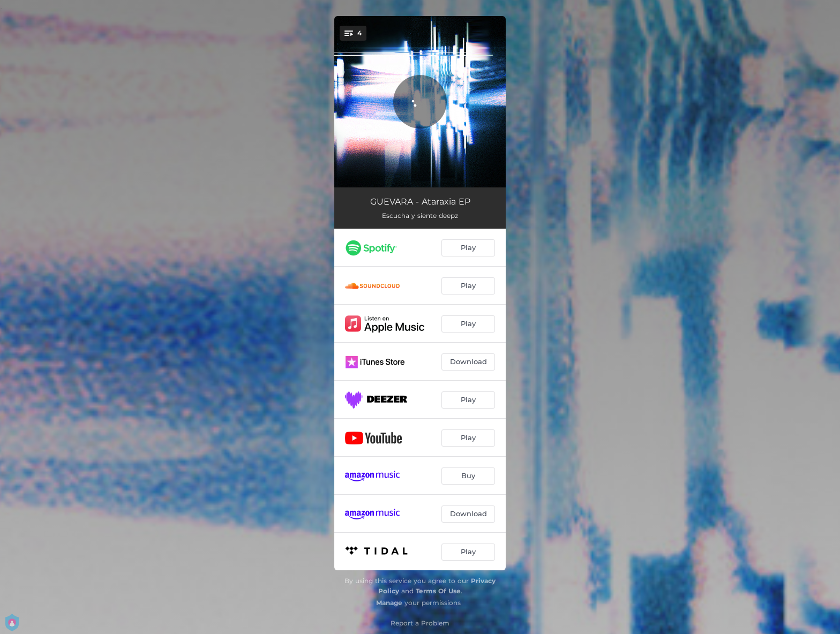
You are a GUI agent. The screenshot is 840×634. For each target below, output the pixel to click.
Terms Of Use (438, 591)
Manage (389, 603)
